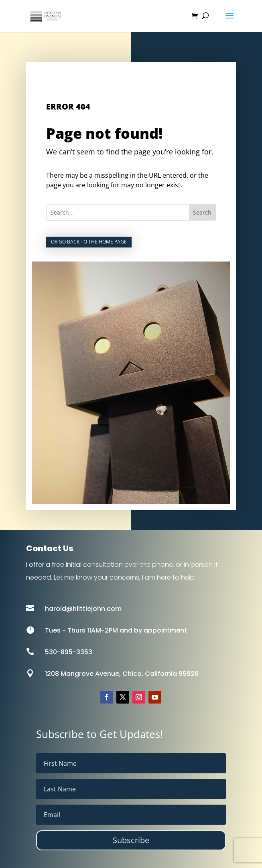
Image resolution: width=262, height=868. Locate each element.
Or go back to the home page (89, 242)
